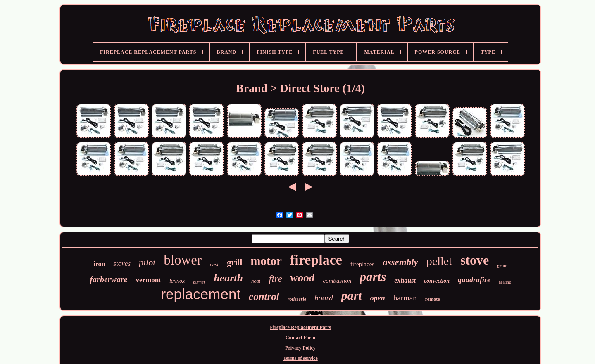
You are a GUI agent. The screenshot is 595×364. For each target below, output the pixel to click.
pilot (147, 262)
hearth (228, 278)
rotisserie (297, 299)
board (324, 298)
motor (266, 261)
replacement (201, 294)
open (378, 298)
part (352, 295)
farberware (108, 279)
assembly (400, 262)
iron (99, 264)
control (264, 297)
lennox (177, 281)
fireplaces (362, 264)
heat (256, 281)
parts (373, 277)
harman (405, 298)
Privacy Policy (300, 348)
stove (475, 260)
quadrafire (474, 280)
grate (502, 265)
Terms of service (300, 358)
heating (505, 282)
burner (199, 282)
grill (234, 262)
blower (183, 260)
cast (214, 264)
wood (303, 278)
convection (437, 281)
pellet (439, 261)
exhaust (405, 280)
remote (433, 299)
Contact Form (300, 338)
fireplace (316, 260)
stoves (122, 264)
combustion (337, 281)
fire (275, 279)
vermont (149, 280)
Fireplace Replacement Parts (300, 327)
